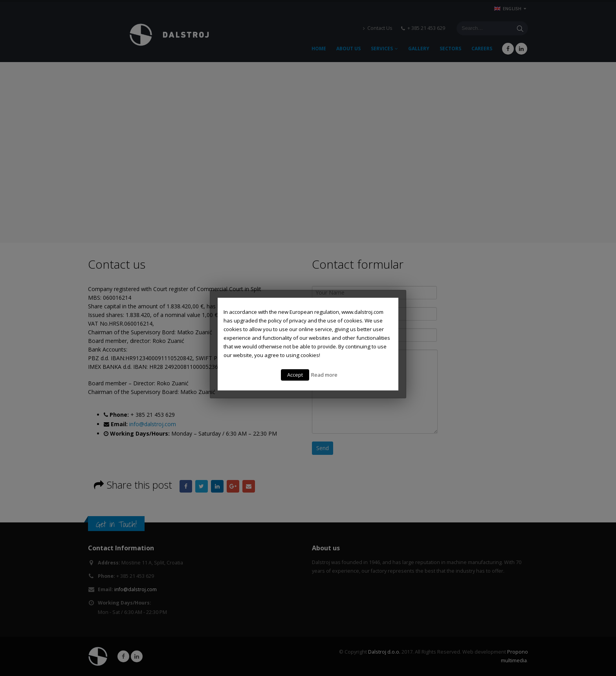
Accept (295, 375)
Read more (324, 375)
